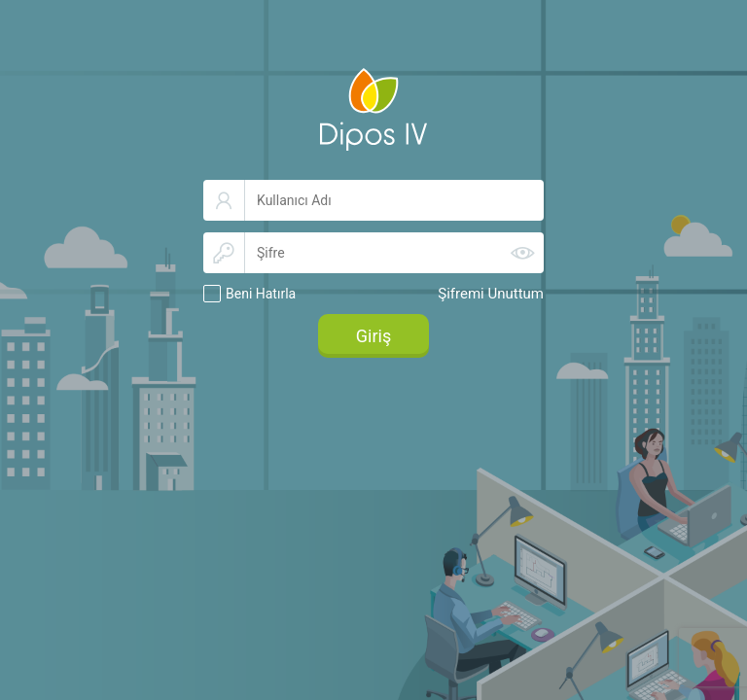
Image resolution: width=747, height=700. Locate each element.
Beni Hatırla (261, 294)
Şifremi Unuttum (491, 294)
